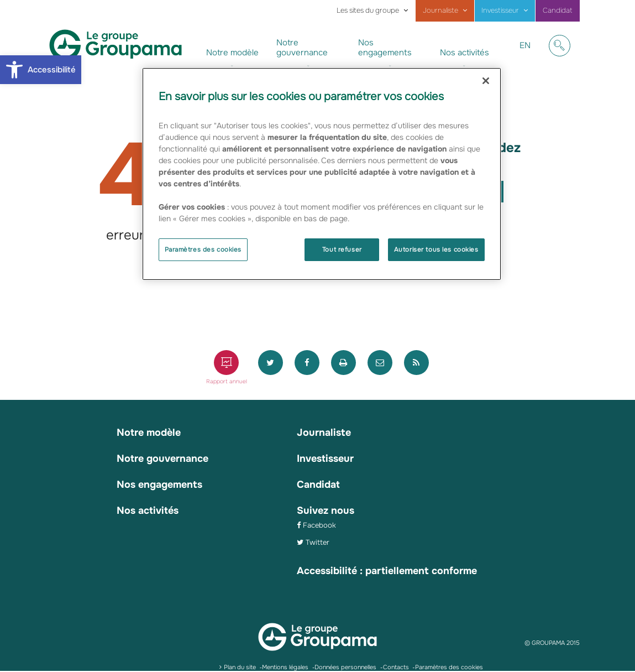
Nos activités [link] (465, 53)
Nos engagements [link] (385, 48)
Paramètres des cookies (203, 249)
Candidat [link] (558, 11)
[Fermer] (486, 81)
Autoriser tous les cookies (436, 249)
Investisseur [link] (500, 11)
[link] (41, 70)
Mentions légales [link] (285, 667)
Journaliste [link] (440, 11)
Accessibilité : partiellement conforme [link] (387, 571)
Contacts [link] (396, 667)
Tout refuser (342, 249)
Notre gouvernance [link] (302, 48)
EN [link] (525, 54)
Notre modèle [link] (232, 53)
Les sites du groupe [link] (368, 11)
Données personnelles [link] (345, 667)
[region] (322, 174)
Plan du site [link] (240, 667)
